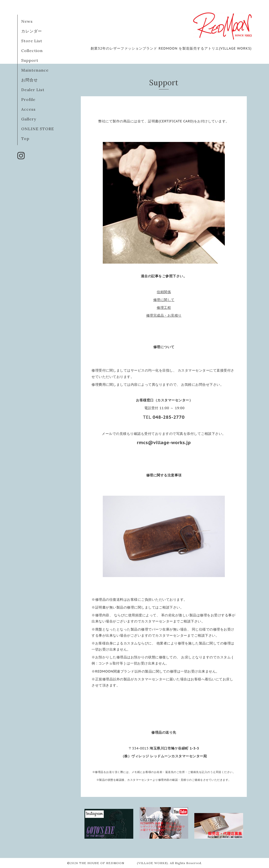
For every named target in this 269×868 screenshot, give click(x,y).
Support (30, 60)
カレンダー (32, 31)
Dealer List (33, 90)
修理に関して (164, 300)
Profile (28, 99)
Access (28, 109)
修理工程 (164, 308)
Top (25, 139)
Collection (32, 51)
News (27, 21)
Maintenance (35, 70)
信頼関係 (164, 292)
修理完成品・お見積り (164, 315)
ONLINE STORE (38, 129)
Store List (32, 41)
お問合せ (30, 80)
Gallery (29, 119)
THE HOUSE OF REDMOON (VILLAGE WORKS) (124, 863)
